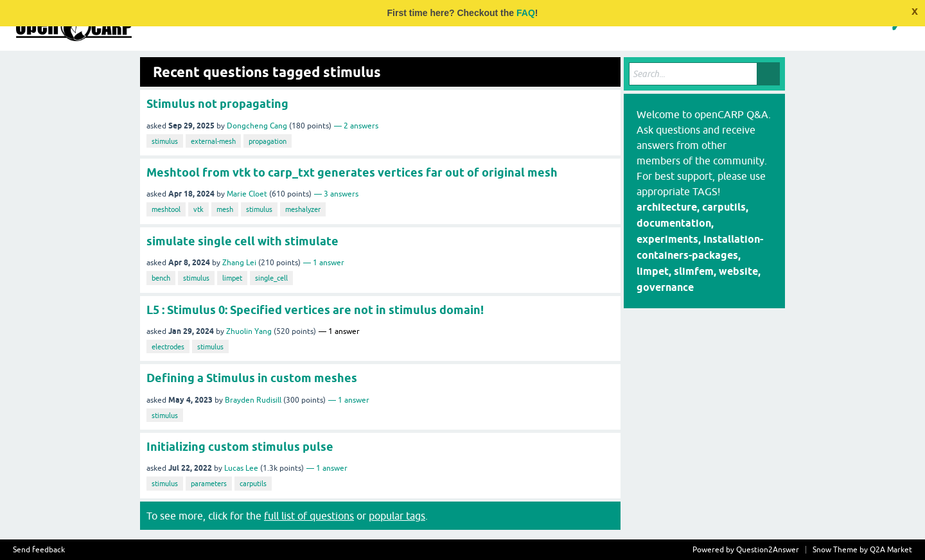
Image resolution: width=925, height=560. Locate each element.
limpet (232, 278)
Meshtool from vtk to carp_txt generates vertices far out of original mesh (352, 172)
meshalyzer (303, 209)
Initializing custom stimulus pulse (240, 447)
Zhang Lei (239, 263)
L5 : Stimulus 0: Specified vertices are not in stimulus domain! (315, 310)
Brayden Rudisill (253, 400)
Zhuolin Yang (249, 331)
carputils (253, 484)
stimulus (165, 141)
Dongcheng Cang (257, 126)
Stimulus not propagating (217, 104)
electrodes (168, 347)
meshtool (166, 209)
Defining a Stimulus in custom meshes (252, 378)
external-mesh (213, 141)
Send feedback (39, 550)
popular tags (397, 516)
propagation (268, 141)
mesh (225, 209)
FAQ (526, 13)
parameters (209, 484)
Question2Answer (768, 550)
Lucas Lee (241, 468)
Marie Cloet (247, 194)
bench (161, 278)
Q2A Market (891, 550)
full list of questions (309, 516)
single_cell (271, 278)
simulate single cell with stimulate (242, 241)
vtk (198, 209)
